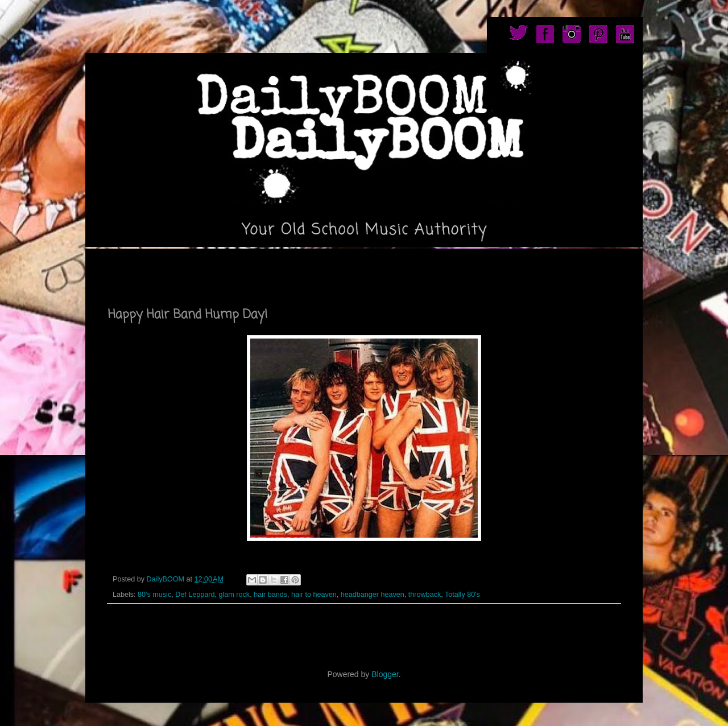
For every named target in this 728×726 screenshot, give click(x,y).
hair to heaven (314, 595)
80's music (154, 595)
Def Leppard (195, 595)
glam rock (235, 595)
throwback (425, 595)
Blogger (385, 674)
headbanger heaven (373, 595)
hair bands (270, 595)
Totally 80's (462, 595)
